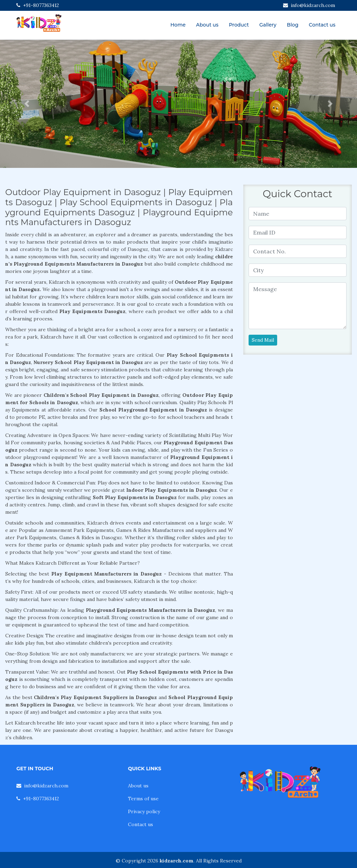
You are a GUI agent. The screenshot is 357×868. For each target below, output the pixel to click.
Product (239, 25)
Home (178, 25)
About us (207, 25)
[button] (27, 104)
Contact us (322, 25)
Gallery (268, 25)
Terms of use (143, 799)
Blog (293, 25)
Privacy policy (144, 811)
